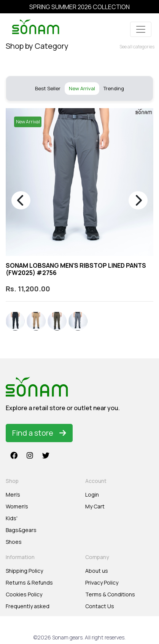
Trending (114, 88)
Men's (13, 495)
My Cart (95, 506)
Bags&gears (21, 530)
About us (97, 571)
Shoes (14, 542)
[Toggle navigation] (141, 29)
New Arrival (82, 88)
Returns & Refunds (29, 582)
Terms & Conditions (110, 594)
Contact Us (100, 606)
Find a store (39, 433)
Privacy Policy (102, 582)
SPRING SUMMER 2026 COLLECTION (79, 7)
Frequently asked (28, 606)
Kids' (12, 518)
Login (92, 495)
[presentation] (21, 200)
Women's (17, 506)
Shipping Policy (24, 571)
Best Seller (48, 88)
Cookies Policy (24, 594)
